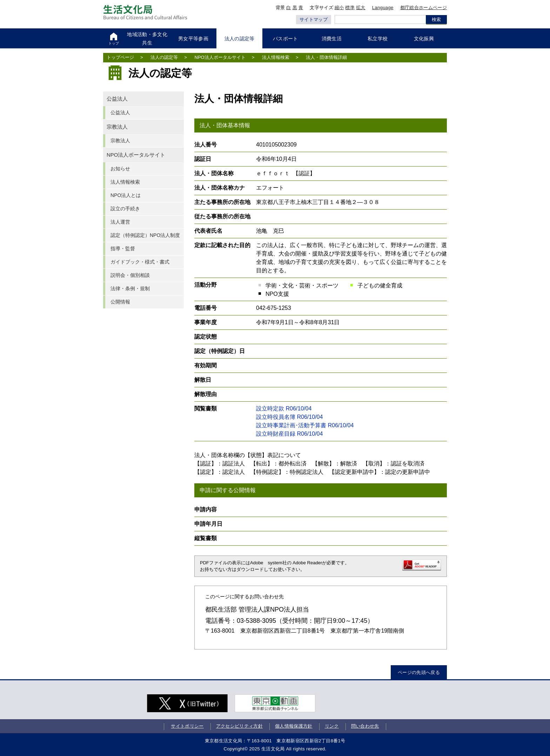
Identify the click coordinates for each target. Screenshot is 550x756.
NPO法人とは (126, 195)
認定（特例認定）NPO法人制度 (145, 235)
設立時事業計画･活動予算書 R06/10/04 (305, 425)
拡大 (361, 8)
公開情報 (120, 302)
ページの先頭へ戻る (419, 672)
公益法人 (117, 99)
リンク (332, 726)
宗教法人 (117, 127)
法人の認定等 (164, 57)
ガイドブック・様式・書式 (140, 262)
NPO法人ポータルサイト (220, 57)
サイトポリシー (187, 726)
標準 (350, 8)
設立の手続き (125, 209)
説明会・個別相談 (130, 275)
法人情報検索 (276, 57)
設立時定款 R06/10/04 (284, 408)
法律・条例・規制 (130, 288)
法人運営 (120, 222)
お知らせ (120, 169)
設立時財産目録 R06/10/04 (289, 434)
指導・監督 (123, 248)
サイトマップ (314, 19)
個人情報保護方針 (294, 726)
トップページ (120, 57)
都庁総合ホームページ (424, 8)
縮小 (339, 8)
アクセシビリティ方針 (239, 726)
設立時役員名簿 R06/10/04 (289, 417)
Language (383, 8)
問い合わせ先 (365, 726)
